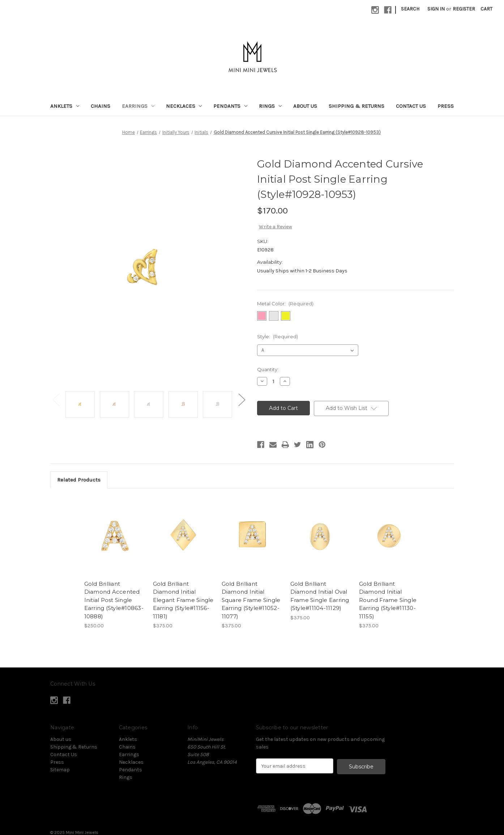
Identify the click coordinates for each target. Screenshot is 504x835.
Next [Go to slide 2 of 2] (242, 399)
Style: (277, 336)
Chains (101, 106)
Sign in (436, 9)
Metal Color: (285, 304)
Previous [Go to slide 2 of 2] (56, 399)
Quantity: (268, 369)
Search (410, 9)
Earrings (138, 106)
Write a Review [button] (276, 227)
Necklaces (184, 106)
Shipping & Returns (356, 106)
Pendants (230, 106)
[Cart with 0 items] (486, 9)
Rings (270, 106)
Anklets (65, 106)
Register (464, 9)
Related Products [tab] (79, 480)
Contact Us (411, 106)
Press (446, 106)
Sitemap (60, 770)
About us (305, 106)
